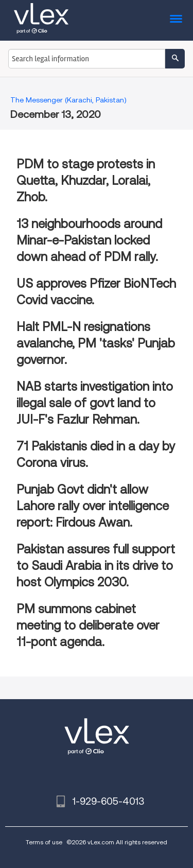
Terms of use (44, 842)
